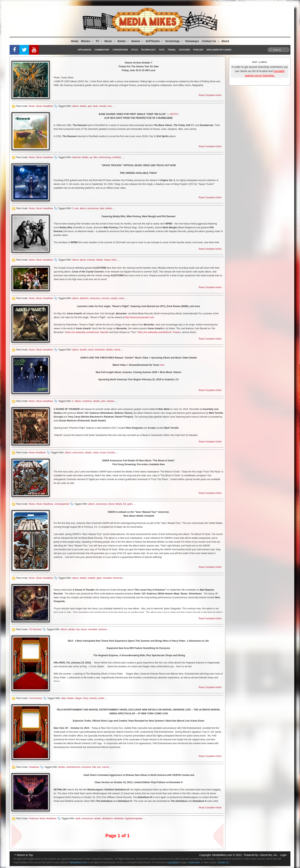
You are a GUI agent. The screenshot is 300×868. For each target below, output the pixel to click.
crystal (114, 298)
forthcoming (105, 157)
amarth (83, 350)
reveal (117, 350)
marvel (105, 767)
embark (91, 578)
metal (96, 453)
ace (77, 208)
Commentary (102, 50)
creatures (87, 401)
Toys (162, 50)
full (125, 504)
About (225, 41)
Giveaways (192, 41)
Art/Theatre (155, 41)
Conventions (120, 50)
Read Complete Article (210, 95)
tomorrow (118, 578)
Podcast (198, 50)
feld (94, 767)
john (103, 401)
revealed (107, 578)
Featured (185, 50)
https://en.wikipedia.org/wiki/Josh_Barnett (87, 332)
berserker (100, 350)
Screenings (174, 41)
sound (103, 453)
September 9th (177, 590)
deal (102, 208)
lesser (84, 629)
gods (130, 504)
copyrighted (173, 862)
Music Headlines (45, 106)
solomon (102, 629)
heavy (107, 260)
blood (111, 504)
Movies (87, 41)
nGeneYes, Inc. (269, 855)
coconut (105, 298)
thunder (111, 453)
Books (123, 41)
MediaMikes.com (222, 855)
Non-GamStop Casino (219, 50)
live (99, 767)
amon (91, 350)
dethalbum (108, 818)
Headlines (34, 767)
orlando (93, 698)
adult (78, 818)
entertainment (73, 767)
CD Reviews (35, 629)
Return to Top (25, 855)
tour (110, 106)
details (83, 106)
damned (76, 157)
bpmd (83, 260)
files (96, 157)
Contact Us (211, 41)
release (110, 401)
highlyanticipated (134, 818)
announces (93, 208)
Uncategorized (62, 504)
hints (114, 260)
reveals (103, 106)
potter (101, 698)
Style (134, 50)
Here (162, 365)
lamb (95, 106)
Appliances (85, 50)
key (78, 629)
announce (95, 298)
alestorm (84, 298)
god (90, 106)
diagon (78, 698)
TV (99, 41)
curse (121, 298)
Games (138, 41)
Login (283, 855)
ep (91, 157)
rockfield (116, 157)
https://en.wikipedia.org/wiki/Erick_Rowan (159, 332)
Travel (172, 50)
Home (75, 41)
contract (91, 260)
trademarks (194, 862)
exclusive (86, 767)
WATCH (174, 114)
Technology (148, 50)
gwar (99, 578)
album (75, 106)
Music (110, 41)
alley (64, 698)
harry (86, 698)
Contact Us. (224, 862)
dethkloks (119, 818)
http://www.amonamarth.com (139, 317)
